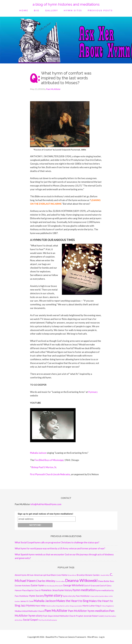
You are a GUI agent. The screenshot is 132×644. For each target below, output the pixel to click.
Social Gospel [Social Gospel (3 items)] (30, 620)
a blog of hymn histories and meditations (66, 4)
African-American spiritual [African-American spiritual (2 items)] (39, 575)
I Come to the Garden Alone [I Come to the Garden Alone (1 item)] (99, 596)
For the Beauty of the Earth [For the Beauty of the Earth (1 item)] (54, 586)
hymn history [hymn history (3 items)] (65, 590)
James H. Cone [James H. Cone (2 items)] (27, 601)
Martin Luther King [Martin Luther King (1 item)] (53, 606)
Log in (102, 637)
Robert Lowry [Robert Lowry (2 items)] (98, 616)
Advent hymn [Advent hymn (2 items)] (21, 575)
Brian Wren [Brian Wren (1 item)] (72, 575)
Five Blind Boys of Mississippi (49, 460)
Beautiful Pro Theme (55, 637)
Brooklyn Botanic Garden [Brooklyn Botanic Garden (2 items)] (88, 575)
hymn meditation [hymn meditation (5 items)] (84, 590)
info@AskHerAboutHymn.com (46, 504)
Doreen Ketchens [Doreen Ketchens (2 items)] (23, 586)
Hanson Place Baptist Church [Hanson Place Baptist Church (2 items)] (28, 590)
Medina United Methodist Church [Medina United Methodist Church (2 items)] (29, 611)
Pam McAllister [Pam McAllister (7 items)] (56, 610)
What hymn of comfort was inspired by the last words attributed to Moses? (66, 78)
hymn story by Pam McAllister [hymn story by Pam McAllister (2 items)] (76, 596)
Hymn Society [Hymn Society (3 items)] (37, 596)
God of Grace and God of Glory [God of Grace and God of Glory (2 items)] (98, 586)
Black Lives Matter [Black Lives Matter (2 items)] (59, 575)
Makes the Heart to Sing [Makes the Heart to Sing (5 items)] (72, 601)
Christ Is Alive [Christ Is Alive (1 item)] (60, 581)
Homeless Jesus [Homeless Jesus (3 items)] (49, 590)
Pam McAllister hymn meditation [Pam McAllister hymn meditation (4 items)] (88, 611)
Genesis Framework (77, 637)
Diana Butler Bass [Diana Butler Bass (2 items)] (106, 581)
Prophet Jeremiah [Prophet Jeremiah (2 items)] (84, 616)
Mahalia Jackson (38, 453)
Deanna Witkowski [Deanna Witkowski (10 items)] (81, 580)
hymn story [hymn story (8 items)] (53, 595)
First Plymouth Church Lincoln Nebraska (50, 474)
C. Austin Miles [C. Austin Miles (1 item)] (105, 575)
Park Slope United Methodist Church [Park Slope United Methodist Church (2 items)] (59, 616)
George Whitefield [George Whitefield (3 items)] (73, 585)
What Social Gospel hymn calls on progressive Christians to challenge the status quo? (57, 542)
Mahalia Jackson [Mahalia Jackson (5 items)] (45, 601)
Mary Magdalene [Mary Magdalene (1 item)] (108, 606)
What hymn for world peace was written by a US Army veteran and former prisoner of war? (60, 548)
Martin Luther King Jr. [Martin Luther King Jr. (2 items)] (92, 606)
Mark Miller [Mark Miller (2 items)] (41, 606)
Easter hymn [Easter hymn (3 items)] (37, 585)
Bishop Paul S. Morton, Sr (44, 467)
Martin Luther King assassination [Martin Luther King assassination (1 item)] (71, 606)
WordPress (93, 637)
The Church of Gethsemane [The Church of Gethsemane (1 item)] (48, 620)
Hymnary (93, 392)
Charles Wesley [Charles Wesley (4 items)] (46, 581)
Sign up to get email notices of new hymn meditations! (45, 514)
